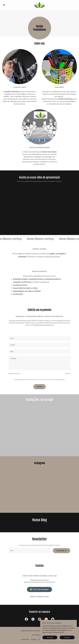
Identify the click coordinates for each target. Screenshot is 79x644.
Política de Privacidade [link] (37, 380)
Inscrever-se (62, 551)
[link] (39, 5)
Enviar (40, 387)
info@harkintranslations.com (40, 580)
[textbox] (39, 338)
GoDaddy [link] (45, 635)
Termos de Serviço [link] (49, 380)
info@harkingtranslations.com (44, 325)
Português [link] (25, 640)
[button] (8, 5)
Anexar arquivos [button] (15, 373)
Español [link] (34, 640)
